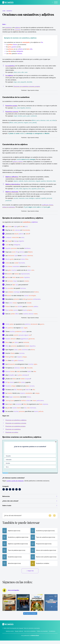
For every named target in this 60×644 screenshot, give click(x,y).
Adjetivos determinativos (13, 186)
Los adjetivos (10, 75)
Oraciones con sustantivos (13, 431)
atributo (5, 209)
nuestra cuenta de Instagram (15, 483)
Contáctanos (52, 635)
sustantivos (8, 27)
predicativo (12, 209)
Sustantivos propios (12, 106)
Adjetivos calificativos (12, 179)
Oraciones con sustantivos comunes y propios (27, 86)
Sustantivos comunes (12, 114)
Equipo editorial (19, 635)
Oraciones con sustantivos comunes (16, 425)
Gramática (9, 11)
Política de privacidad (42, 635)
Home (4, 11)
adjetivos (18, 27)
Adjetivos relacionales (13, 194)
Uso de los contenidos (30, 635)
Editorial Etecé (35, 639)
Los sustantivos (10, 66)
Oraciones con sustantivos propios (16, 428)
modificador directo (48, 207)
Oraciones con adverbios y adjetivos (17, 422)
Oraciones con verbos (12, 434)
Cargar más (30, 574)
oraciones (18, 30)
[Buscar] (53, 2)
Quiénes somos (10, 635)
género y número (18, 164)
